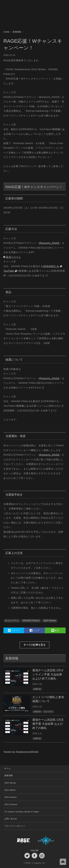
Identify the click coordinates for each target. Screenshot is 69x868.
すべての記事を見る (34, 645)
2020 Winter (50, 621)
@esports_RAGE (49, 243)
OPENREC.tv (51, 266)
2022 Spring (10, 783)
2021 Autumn (11, 797)
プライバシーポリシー (15, 826)
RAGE (19, 840)
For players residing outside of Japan (22, 812)
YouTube (9, 271)
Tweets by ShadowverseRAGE (21, 752)
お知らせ (37, 689)
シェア (34, 630)
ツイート (14, 630)
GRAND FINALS (31, 621)
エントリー (48, 711)
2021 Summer (11, 804)
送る (55, 630)
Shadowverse (50, 840)
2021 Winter (10, 790)
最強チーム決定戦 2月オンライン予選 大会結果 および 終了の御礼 (48, 674)
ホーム (8, 768)
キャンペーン (12, 621)
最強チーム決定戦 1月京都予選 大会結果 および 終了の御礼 (48, 724)
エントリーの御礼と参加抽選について (48, 699)
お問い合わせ (11, 819)
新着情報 (9, 776)
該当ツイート (13, 257)
